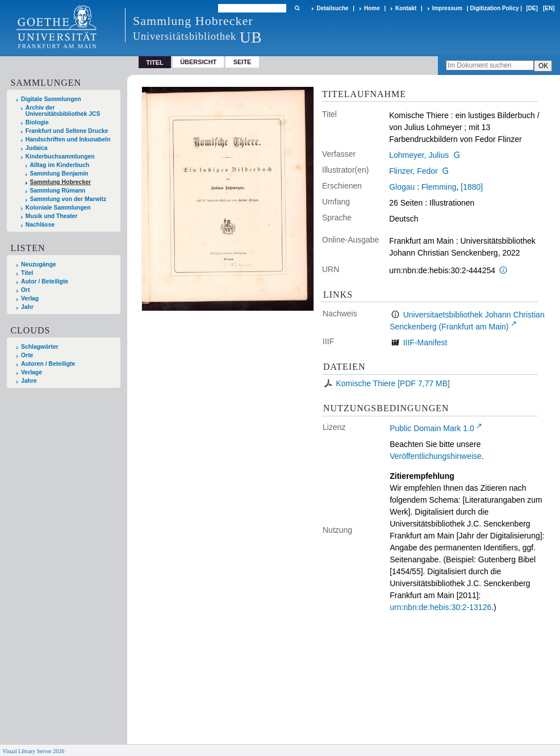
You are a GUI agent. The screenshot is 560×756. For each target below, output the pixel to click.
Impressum (447, 8)
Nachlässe (40, 225)
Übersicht (198, 62)
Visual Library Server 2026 (33, 751)
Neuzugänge (39, 264)
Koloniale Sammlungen (58, 208)
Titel (27, 273)
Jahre (29, 381)
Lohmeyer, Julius (419, 155)
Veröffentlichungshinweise (436, 456)
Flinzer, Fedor (413, 171)
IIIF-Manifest (425, 343)
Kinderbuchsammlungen (60, 156)
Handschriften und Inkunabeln (68, 139)
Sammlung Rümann (58, 191)
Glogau (402, 187)
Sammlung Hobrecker (60, 182)
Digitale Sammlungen (51, 99)
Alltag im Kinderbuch (60, 165)
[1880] (472, 187)
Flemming (439, 187)
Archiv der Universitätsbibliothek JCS (63, 111)
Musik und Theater (52, 216)
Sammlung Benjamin (59, 174)
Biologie (37, 122)
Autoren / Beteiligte (48, 364)
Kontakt (406, 8)
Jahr (27, 307)
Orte (27, 355)
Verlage (32, 372)
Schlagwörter (40, 347)
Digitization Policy (494, 8)
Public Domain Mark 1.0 (432, 428)
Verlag (30, 298)
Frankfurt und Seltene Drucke (67, 131)
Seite (243, 62)
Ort (26, 290)
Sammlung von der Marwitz (68, 199)
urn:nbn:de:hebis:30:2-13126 (440, 607)
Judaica (37, 148)
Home (372, 8)
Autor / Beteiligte (45, 281)
